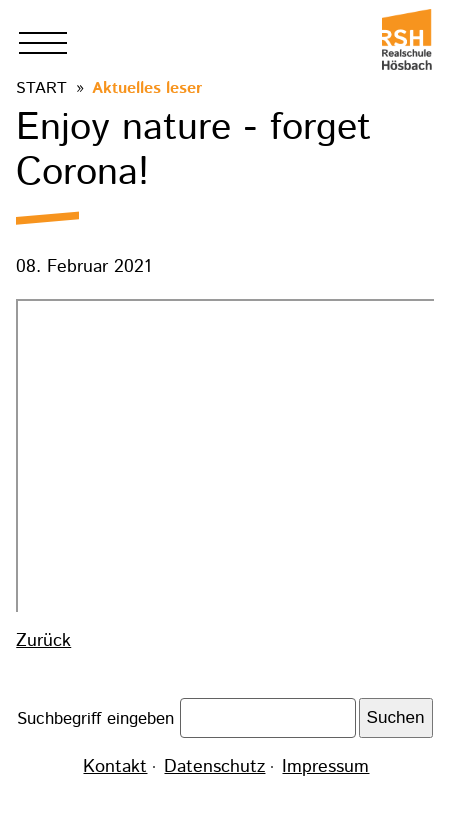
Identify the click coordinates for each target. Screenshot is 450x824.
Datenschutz (214, 767)
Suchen (396, 717)
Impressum (325, 767)
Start (41, 88)
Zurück (43, 641)
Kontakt (115, 767)
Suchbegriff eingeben (98, 718)
